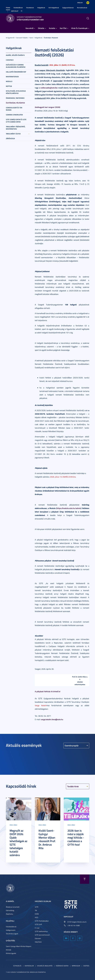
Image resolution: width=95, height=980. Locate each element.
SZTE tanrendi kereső (42, 935)
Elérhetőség (10, 910)
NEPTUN (9, 86)
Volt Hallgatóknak (54, 8)
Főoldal (8, 8)
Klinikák (9, 950)
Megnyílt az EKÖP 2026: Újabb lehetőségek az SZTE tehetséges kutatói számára (18, 843)
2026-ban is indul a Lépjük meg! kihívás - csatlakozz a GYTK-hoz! (76, 838)
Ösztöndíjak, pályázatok (51, 38)
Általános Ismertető (13, 907)
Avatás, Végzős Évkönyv (15, 55)
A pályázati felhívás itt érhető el (48, 691)
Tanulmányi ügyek (13, 134)
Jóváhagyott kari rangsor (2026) (47, 107)
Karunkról (29, 28)
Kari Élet (63, 28)
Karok (31, 38)
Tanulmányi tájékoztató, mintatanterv (16, 128)
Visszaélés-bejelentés (45, 966)
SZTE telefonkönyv (41, 931)
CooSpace (10, 60)
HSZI (36, 917)
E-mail (37, 928)
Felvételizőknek (18, 8)
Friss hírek (13, 825)
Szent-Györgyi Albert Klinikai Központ (19, 946)
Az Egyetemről (10, 38)
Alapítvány (9, 914)
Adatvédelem (29, 966)
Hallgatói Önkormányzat (16, 72)
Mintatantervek (12, 77)
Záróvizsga (10, 138)
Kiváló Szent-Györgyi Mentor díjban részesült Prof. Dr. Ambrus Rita (47, 839)
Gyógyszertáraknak (68, 8)
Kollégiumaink (11, 930)
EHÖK (37, 914)
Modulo (9, 81)
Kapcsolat (15, 11)
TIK (36, 910)
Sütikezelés (17, 966)
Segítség (86, 966)
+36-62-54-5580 (74, 925)
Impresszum (76, 966)
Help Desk (38, 942)
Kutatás (52, 28)
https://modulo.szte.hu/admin (69, 508)
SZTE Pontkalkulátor (42, 921)
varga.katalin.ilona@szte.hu (52, 719)
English (80, 3)
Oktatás (41, 28)
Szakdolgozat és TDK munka (14, 109)
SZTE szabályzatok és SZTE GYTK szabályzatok (16, 121)
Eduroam (38, 938)
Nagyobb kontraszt (88, 3)
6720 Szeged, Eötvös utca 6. (77, 922)
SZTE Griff (38, 924)
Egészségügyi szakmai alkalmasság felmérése (16, 66)
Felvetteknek (30, 8)
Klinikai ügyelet (11, 953)
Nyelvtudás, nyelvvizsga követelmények (16, 92)
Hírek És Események (79, 28)
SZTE (37, 907)
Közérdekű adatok (62, 966)
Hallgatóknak (41, 8)
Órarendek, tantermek (15, 98)
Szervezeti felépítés (22, 38)
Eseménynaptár (72, 746)
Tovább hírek (73, 786)
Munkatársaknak (82, 8)
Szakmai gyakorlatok (14, 115)
